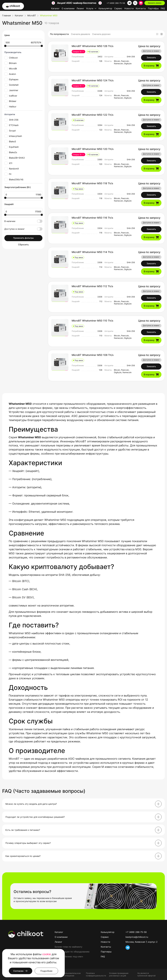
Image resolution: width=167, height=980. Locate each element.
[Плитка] (157, 34)
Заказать (151, 57)
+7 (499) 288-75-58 (116, 3)
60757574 (32, 42)
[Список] (162, 34)
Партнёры (153, 8)
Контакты (141, 8)
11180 (32, 195)
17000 (32, 212)
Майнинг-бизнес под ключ (69, 957)
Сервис (118, 8)
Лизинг (80, 8)
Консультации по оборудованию (72, 952)
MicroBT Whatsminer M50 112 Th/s (92, 286)
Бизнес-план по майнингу (68, 947)
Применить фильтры (23, 238)
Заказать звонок (155, 3)
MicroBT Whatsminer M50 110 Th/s (92, 321)
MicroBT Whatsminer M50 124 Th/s (93, 80)
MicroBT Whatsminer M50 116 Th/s (92, 218)
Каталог (55, 8)
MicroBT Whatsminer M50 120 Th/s (93, 149)
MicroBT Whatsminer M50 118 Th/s (92, 183)
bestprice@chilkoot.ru (137, 937)
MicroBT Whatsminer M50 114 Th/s (92, 252)
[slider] (5, 46)
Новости (129, 8)
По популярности (59, 34)
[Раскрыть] (158, 804)
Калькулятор (105, 8)
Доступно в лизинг (23, 229)
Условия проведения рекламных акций (119, 974)
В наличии (23, 221)
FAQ (163, 8)
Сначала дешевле (81, 34)
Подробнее (46, 971)
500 (14, 42)
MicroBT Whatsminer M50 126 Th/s (93, 46)
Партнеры (106, 952)
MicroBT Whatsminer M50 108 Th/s (93, 355)
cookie (47, 954)
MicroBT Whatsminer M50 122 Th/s (93, 115)
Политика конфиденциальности (96, 974)
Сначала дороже (101, 34)
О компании (68, 8)
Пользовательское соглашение (72, 974)
